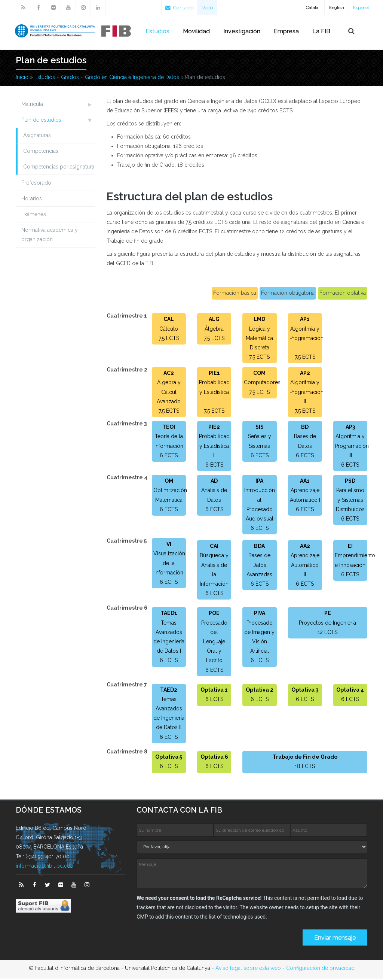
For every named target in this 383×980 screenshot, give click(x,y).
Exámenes (34, 216)
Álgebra (214, 330)
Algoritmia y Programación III (352, 447)
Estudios (157, 31)
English (337, 7)
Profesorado (36, 184)
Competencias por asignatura (59, 168)
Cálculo (169, 330)
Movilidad (196, 31)
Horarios (32, 200)
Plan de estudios (41, 121)
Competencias (41, 152)
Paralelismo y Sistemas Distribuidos (350, 501)
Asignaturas (37, 137)
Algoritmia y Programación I (307, 340)
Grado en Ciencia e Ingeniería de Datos (132, 79)
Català (312, 7)
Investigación (242, 31)
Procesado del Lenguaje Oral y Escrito (214, 643)
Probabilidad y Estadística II (214, 447)
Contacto (180, 7)
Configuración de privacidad (320, 970)
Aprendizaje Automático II (305, 566)
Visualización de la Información (169, 564)
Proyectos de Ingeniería (327, 624)
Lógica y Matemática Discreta (259, 340)
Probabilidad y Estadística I (214, 393)
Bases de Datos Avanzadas (259, 566)
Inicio (22, 79)
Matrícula (32, 106)
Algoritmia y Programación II (307, 393)
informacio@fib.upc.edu (45, 867)
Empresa (286, 31)
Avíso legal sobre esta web (248, 970)
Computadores (262, 384)
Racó (210, 7)
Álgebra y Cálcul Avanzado (169, 393)
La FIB (321, 31)
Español (361, 7)
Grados (70, 79)
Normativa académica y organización (50, 236)
